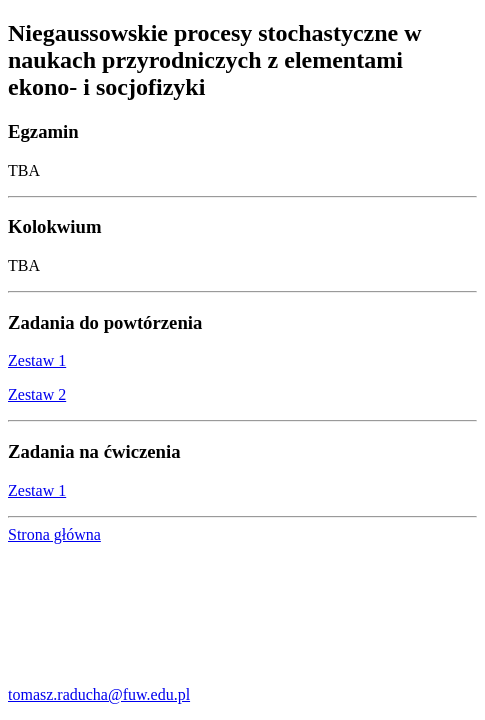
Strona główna (54, 534)
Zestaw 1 (37, 360)
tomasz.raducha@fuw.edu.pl (99, 694)
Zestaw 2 (37, 394)
